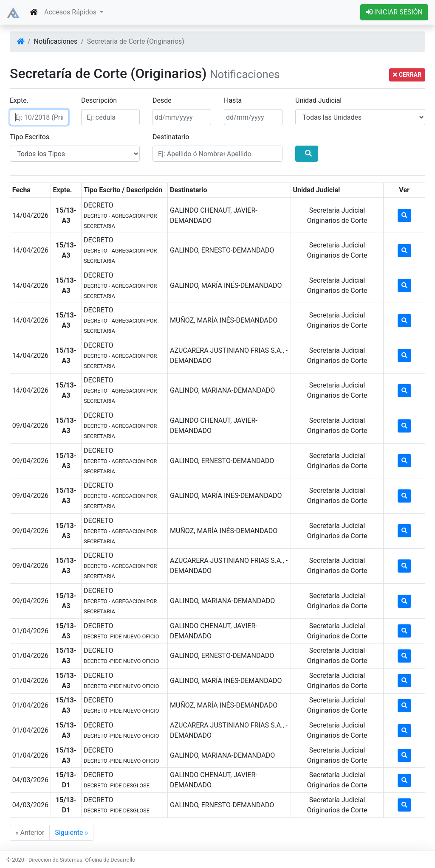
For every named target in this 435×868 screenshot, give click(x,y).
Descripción (99, 100)
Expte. (19, 100)
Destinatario (171, 137)
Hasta (233, 100)
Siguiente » (71, 833)
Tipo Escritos (30, 137)
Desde (162, 100)
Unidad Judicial (318, 100)
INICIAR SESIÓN (394, 12)
